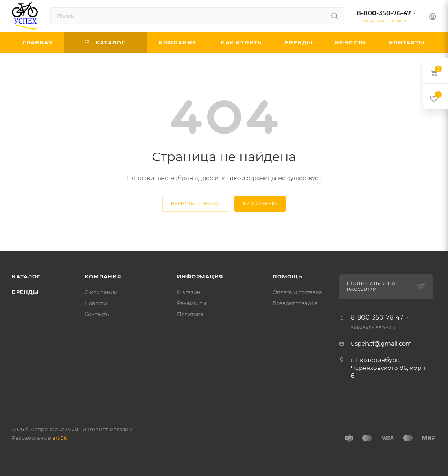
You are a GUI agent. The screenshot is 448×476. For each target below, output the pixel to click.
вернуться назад (196, 204)
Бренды (25, 292)
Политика (190, 314)
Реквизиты (192, 303)
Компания (103, 276)
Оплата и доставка (297, 292)
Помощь (287, 276)
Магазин (189, 292)
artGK (60, 438)
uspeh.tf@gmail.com (381, 343)
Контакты (97, 314)
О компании (101, 292)
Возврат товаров (295, 303)
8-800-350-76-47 (384, 13)
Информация (200, 276)
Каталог (26, 276)
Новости (96, 303)
